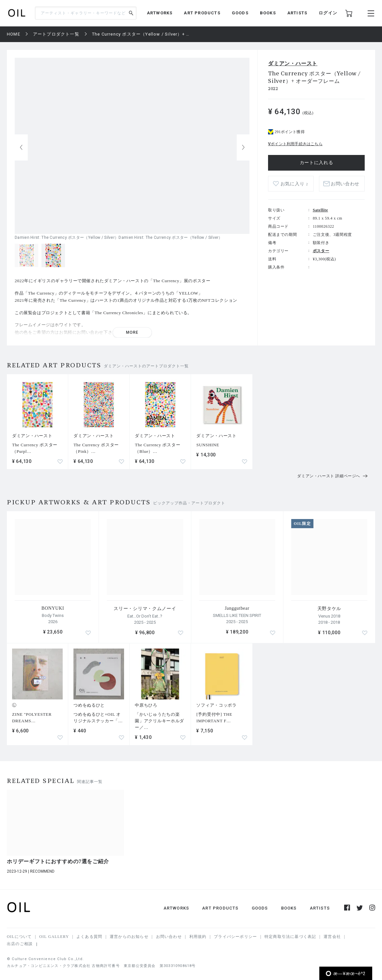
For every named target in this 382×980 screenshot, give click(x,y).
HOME (14, 34)
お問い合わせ (345, 184)
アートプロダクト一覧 (56, 34)
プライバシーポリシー (235, 937)
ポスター (321, 251)
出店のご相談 (20, 944)
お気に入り (294, 184)
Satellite (320, 210)
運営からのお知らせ (129, 937)
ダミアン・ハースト (293, 63)
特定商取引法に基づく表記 (290, 937)
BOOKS (268, 13)
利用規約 (198, 937)
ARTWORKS (160, 13)
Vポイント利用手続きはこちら (295, 144)
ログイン (328, 13)
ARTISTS (297, 13)
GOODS (240, 13)
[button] (243, 147)
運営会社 (332, 937)
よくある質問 (89, 937)
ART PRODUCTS (202, 13)
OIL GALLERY (54, 937)
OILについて (19, 937)
